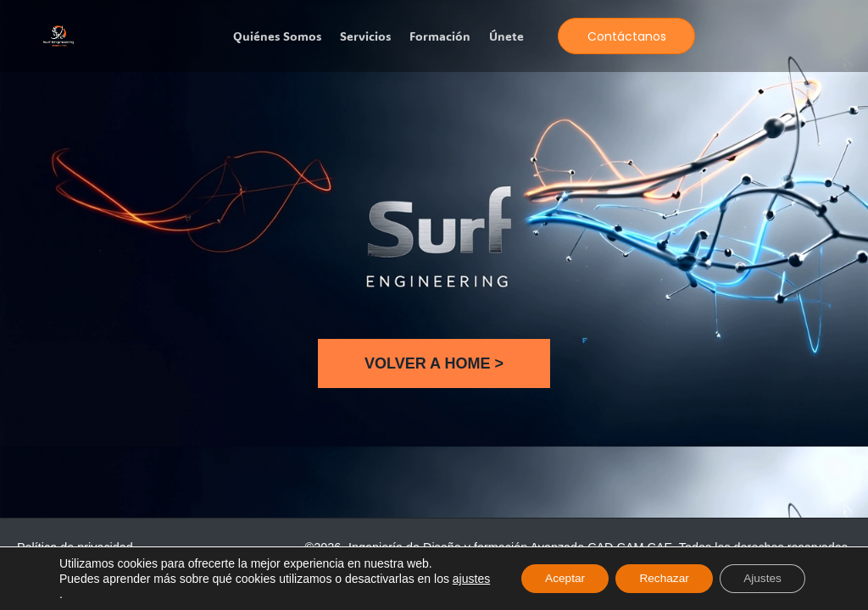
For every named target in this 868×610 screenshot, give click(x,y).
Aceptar (554, 579)
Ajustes (760, 579)
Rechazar (658, 579)
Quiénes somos (277, 36)
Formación (440, 36)
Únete (506, 36)
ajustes (78, 594)
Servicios (365, 36)
